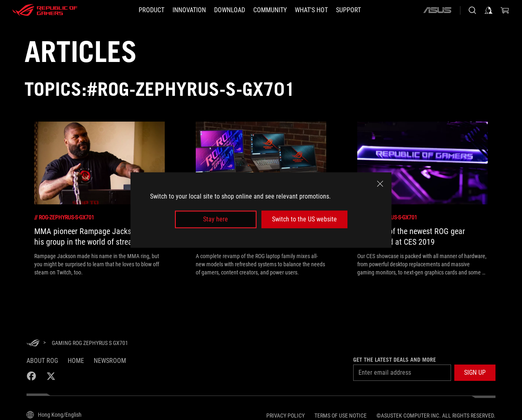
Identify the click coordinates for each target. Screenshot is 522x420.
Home (76, 361)
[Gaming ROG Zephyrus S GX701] (90, 343)
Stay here (216, 219)
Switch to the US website (304, 219)
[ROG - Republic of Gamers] (45, 10)
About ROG (42, 361)
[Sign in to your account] (489, 10)
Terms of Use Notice (341, 416)
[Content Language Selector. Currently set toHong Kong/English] (54, 415)
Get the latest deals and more (395, 360)
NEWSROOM (110, 361)
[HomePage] (33, 344)
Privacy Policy (285, 416)
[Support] (348, 10)
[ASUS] (437, 10)
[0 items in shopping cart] (505, 10)
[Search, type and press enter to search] (472, 10)
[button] (475, 373)
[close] (380, 184)
